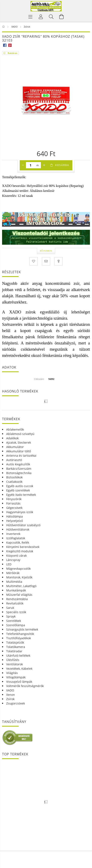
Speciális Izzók (16, 612)
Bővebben (46, 251)
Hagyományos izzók (20, 512)
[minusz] (23, 165)
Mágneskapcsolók (18, 569)
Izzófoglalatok (16, 538)
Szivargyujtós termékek (22, 629)
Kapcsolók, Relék (18, 542)
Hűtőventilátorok (18, 529)
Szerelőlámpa (16, 625)
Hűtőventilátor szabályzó (23, 525)
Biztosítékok (14, 477)
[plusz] (44, 165)
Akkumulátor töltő (19, 451)
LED (9, 564)
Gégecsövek (14, 508)
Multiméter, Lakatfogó (21, 586)
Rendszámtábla (17, 599)
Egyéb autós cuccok (20, 486)
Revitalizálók (15, 603)
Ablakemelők (15, 429)
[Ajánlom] (46, 261)
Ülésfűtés (13, 660)
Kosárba (62, 165)
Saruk (10, 608)
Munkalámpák (16, 590)
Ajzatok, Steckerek (19, 442)
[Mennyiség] (31, 165)
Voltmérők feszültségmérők (25, 686)
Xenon (11, 695)
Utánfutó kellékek (18, 656)
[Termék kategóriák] (30, 17)
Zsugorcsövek (16, 703)
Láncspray (13, 560)
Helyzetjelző (15, 521)
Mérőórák (13, 573)
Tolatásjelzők (15, 642)
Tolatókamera (16, 647)
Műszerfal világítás (19, 595)
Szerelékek (14, 621)
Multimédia (14, 582)
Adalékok (12, 438)
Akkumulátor (15, 447)
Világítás (12, 673)
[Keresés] (51, 17)
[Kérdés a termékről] (58, 261)
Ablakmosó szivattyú (20, 434)
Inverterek (13, 534)
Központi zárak (16, 556)
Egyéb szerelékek (18, 490)
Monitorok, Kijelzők (19, 577)
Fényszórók (14, 499)
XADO (10, 690)
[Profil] (41, 17)
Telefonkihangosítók (20, 634)
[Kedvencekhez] (34, 261)
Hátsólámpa (15, 516)
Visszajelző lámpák (19, 682)
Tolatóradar (14, 651)
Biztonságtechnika (19, 473)
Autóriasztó (14, 460)
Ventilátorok (15, 664)
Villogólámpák (16, 677)
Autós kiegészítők (18, 464)
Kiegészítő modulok (20, 551)
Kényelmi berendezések (23, 547)
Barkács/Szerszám (19, 469)
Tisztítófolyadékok (19, 638)
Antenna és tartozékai (21, 456)
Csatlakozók (14, 482)
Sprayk (11, 616)
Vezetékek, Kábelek (19, 669)
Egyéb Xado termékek (21, 495)
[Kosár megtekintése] (62, 17)
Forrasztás (13, 503)
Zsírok (10, 699)
